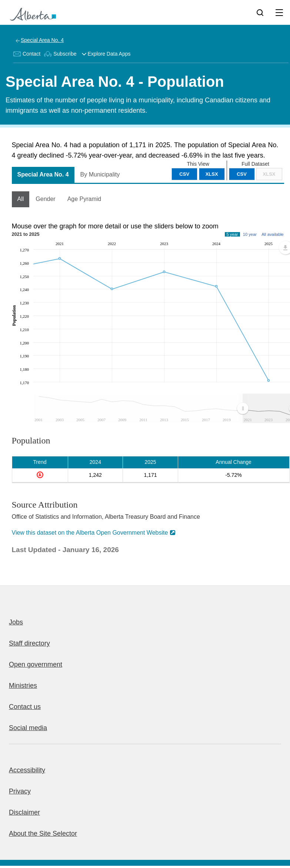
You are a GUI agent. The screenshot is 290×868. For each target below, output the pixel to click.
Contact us (25, 707)
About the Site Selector (43, 834)
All (21, 199)
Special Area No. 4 (42, 40)
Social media (28, 728)
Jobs (16, 622)
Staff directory (29, 643)
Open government (36, 664)
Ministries (23, 686)
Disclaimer (24, 812)
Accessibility (27, 770)
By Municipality (100, 174)
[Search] (260, 12)
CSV (242, 174)
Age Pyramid (84, 199)
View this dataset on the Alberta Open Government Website (90, 533)
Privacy (20, 791)
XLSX (269, 174)
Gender (45, 199)
